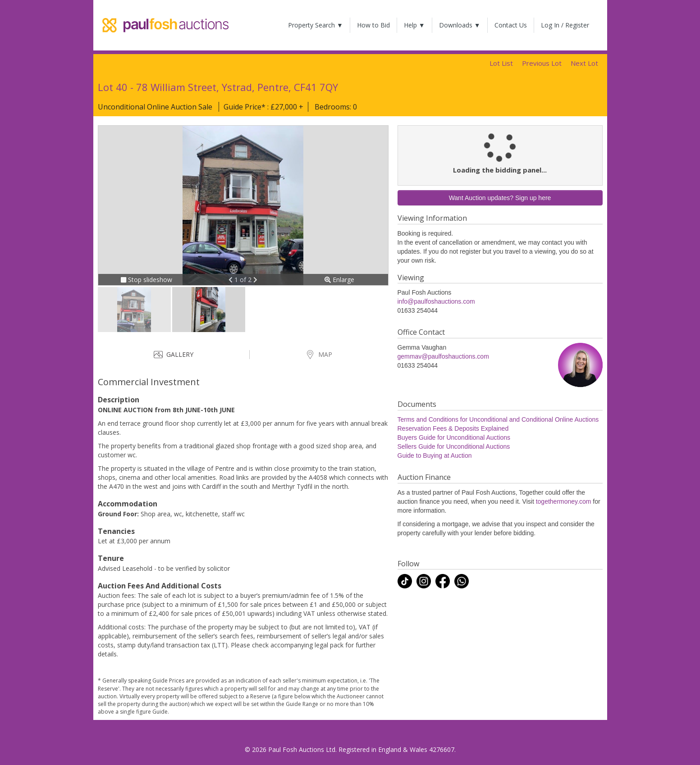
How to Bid (373, 25)
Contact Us (511, 25)
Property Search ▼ (316, 25)
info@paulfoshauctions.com (436, 301)
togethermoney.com (564, 501)
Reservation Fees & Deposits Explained (453, 428)
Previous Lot (542, 63)
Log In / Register (565, 25)
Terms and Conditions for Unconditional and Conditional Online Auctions (498, 419)
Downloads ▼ (460, 25)
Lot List (501, 63)
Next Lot (584, 63)
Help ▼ (414, 25)
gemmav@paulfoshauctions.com (443, 356)
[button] (231, 280)
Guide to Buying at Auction (435, 455)
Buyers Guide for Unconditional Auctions (454, 437)
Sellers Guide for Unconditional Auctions (454, 446)
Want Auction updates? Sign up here (500, 198)
